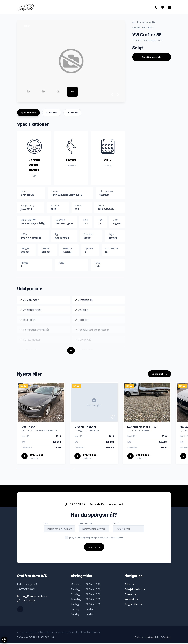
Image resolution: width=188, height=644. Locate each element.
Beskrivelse (52, 113)
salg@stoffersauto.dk (107, 505)
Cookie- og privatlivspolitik (146, 638)
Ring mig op (94, 547)
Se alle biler (160, 374)
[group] (71, 62)
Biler (150, 28)
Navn (46, 524)
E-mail (116, 524)
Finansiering (72, 113)
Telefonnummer (86, 524)
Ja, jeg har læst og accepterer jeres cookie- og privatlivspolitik (96, 538)
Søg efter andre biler (152, 58)
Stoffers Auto (139, 28)
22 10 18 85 (75, 505)
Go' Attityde (166, 638)
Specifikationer (28, 113)
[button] (112, 95)
